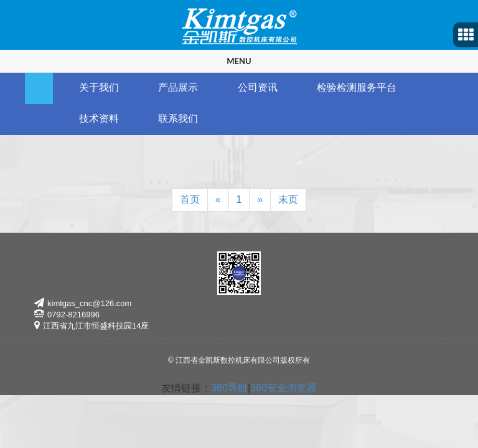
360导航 (229, 388)
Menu (239, 61)
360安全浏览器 (284, 388)
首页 (190, 199)
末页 (288, 199)
